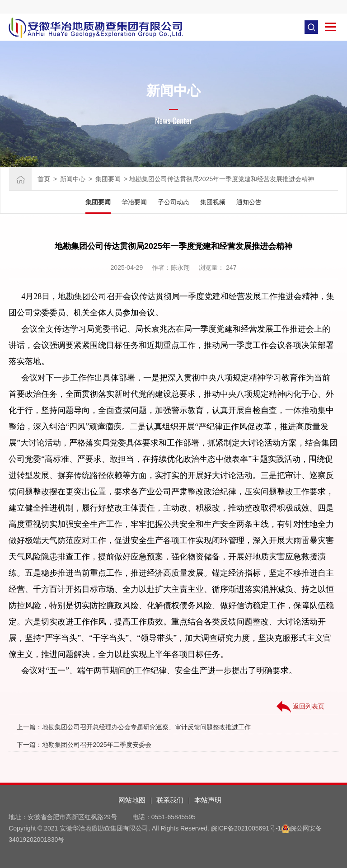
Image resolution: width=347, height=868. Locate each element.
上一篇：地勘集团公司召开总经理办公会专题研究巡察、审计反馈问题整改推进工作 (134, 727)
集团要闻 (108, 179)
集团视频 (213, 202)
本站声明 (208, 800)
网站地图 (132, 800)
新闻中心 (73, 179)
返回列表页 (300, 707)
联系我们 (170, 800)
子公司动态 (173, 202)
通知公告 (249, 202)
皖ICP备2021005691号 (243, 828)
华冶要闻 (134, 202)
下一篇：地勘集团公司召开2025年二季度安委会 (84, 745)
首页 (44, 179)
